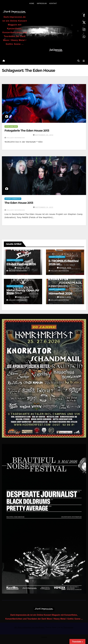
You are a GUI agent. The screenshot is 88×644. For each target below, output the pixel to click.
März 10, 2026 (23, 268)
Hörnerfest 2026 (60, 294)
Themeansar (68, 628)
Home (44, 637)
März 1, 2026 (65, 297)
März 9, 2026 (65, 268)
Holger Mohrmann (15, 138)
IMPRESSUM (42, 3)
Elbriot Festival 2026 (21, 264)
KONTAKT (53, 3)
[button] (78, 61)
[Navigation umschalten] (84, 61)
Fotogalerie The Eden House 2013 (27, 131)
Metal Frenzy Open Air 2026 (23, 292)
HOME (32, 3)
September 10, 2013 (44, 207)
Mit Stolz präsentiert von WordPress (30, 628)
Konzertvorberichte (13, 199)
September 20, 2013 (44, 135)
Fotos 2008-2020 (11, 127)
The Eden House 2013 (19, 203)
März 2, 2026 (23, 297)
